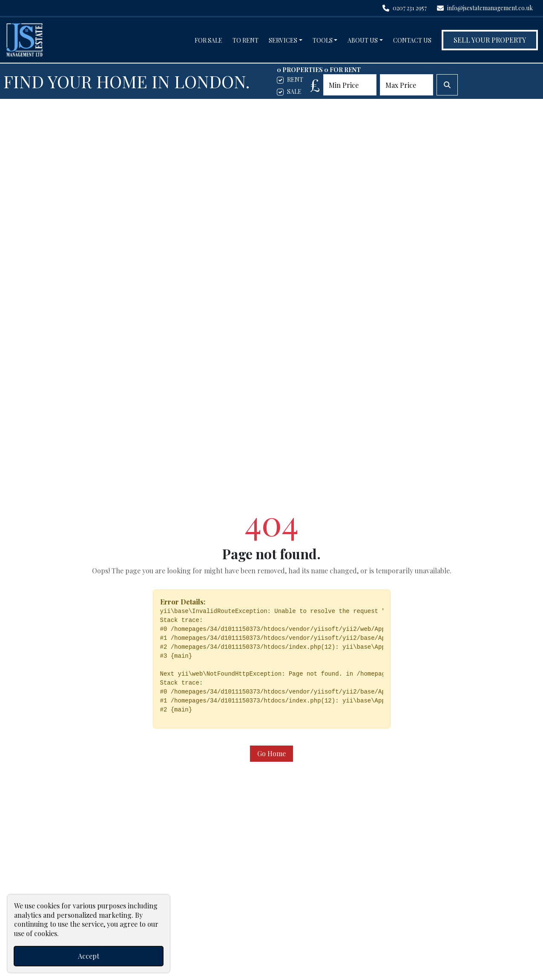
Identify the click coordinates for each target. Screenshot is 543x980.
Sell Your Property (490, 40)
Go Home (271, 753)
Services (283, 40)
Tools (323, 40)
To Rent (246, 40)
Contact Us (412, 40)
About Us (363, 40)
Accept (89, 956)
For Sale (208, 40)
